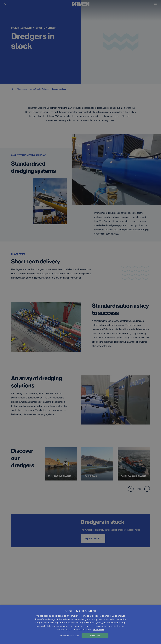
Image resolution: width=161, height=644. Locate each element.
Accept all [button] (95, 636)
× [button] (160, 606)
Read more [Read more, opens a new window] (99, 630)
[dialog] (80, 624)
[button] (55, 635)
